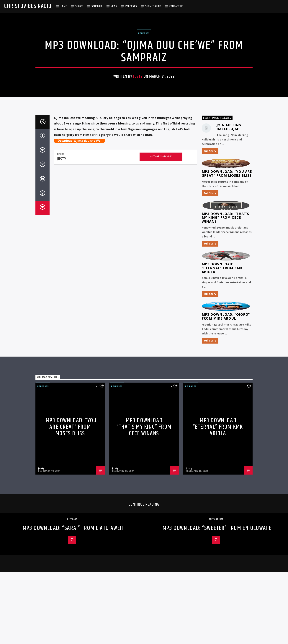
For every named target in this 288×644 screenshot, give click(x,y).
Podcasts (131, 6)
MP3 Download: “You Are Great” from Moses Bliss (227, 310)
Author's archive (161, 293)
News (114, 6)
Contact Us (176, 6)
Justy (138, 139)
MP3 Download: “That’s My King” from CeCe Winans (225, 354)
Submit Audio (153, 6)
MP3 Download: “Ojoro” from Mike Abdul (226, 453)
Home (64, 6)
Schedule (97, 6)
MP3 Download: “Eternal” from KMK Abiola (222, 404)
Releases (144, 96)
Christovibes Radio (28, 6)
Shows (79, 6)
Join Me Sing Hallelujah (229, 263)
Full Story (210, 288)
